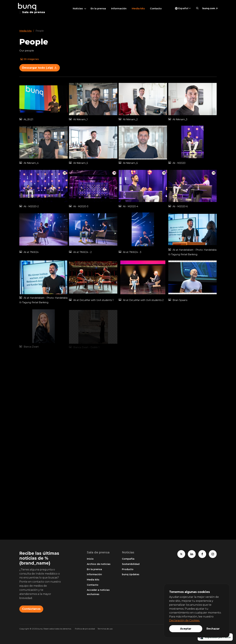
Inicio (90, 559)
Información (119, 8)
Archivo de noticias (99, 564)
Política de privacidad (85, 629)
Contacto (156, 8)
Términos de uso (105, 629)
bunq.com (209, 8)
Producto (128, 569)
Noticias (78, 8)
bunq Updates (131, 574)
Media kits (138, 8)
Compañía (128, 559)
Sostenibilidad (131, 564)
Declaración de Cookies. (184, 620)
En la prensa (98, 8)
